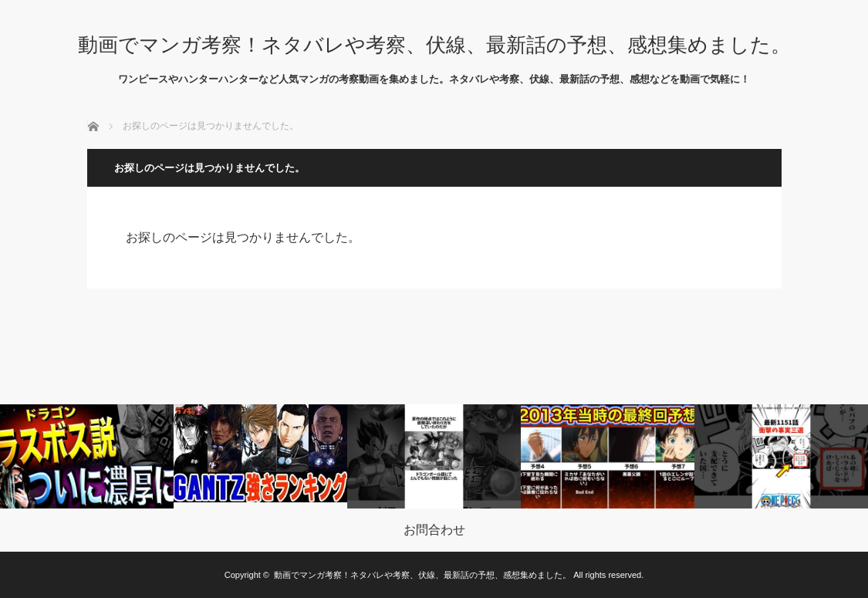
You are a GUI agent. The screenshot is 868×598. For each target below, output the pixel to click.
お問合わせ (434, 530)
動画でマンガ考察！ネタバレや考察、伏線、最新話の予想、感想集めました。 (434, 45)
